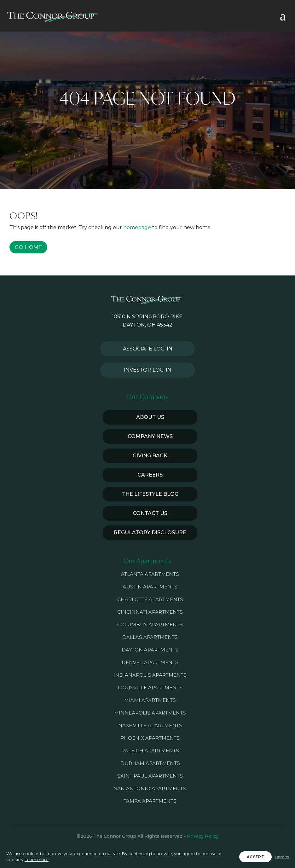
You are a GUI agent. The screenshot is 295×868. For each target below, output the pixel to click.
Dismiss (282, 857)
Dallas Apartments (150, 637)
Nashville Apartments (150, 725)
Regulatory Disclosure (150, 532)
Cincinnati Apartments (150, 612)
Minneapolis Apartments (150, 713)
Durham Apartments (150, 763)
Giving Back (150, 456)
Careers (150, 475)
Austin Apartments (150, 587)
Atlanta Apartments (150, 574)
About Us (150, 417)
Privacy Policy (203, 836)
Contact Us (150, 513)
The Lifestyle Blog (150, 494)
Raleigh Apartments (150, 751)
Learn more (37, 859)
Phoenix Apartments (150, 738)
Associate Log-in (148, 349)
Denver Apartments (150, 662)
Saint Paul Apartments (150, 776)
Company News (150, 436)
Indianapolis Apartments (150, 675)
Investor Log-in (148, 370)
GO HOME (28, 247)
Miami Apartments (150, 700)
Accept (255, 857)
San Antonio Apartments (150, 788)
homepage (137, 227)
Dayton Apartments (150, 650)
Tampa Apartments (150, 801)
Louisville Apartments (150, 688)
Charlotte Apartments (150, 599)
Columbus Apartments (150, 625)
